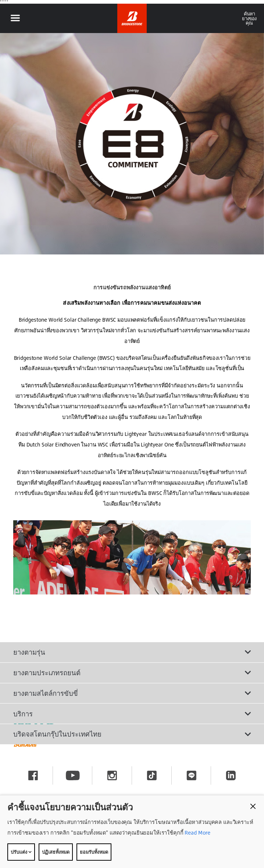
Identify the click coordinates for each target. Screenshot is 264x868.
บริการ (132, 714)
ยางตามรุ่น (132, 652)
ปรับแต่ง (21, 852)
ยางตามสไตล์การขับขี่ (132, 693)
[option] (132, 144)
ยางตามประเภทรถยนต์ (132, 673)
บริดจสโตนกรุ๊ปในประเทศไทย (132, 734)
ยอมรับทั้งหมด (94, 852)
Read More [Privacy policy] (197, 833)
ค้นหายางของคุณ (249, 18)
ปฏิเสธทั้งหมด (56, 852)
